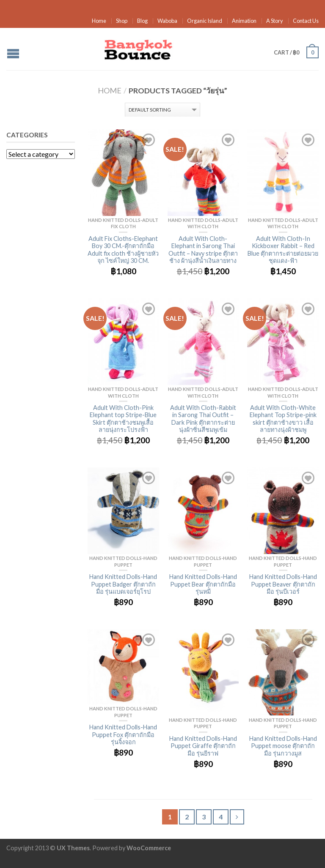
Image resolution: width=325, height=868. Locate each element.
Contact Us (306, 21)
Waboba (167, 21)
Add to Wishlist (149, 140)
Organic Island (205, 21)
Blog (142, 21)
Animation (244, 21)
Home (99, 21)
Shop (122, 21)
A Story (275, 21)
